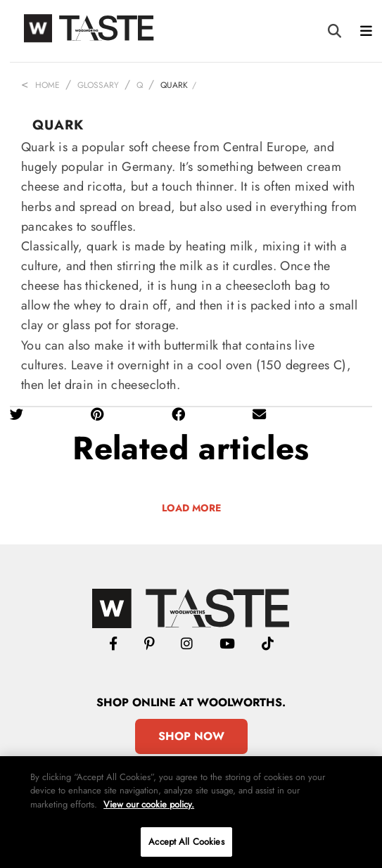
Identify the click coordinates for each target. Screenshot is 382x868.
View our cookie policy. (149, 804)
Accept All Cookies (186, 842)
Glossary (98, 85)
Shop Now (191, 736)
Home (47, 85)
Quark (174, 85)
